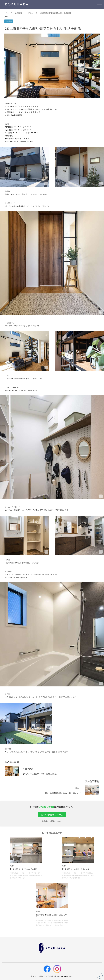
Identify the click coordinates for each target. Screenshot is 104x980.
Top (7, 13)
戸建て (31, 13)
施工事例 (18, 13)
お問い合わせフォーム (52, 814)
